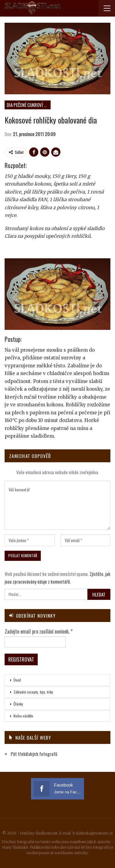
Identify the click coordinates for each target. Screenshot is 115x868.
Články (18, 704)
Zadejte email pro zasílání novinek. (38, 631)
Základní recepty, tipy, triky (33, 692)
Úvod (17, 680)
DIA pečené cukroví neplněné (29, 105)
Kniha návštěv (23, 716)
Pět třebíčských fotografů (34, 754)
